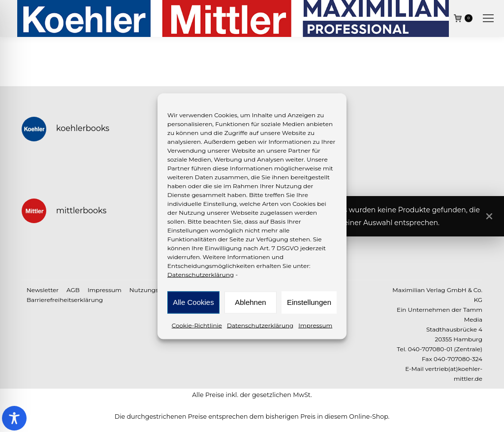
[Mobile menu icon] (488, 18)
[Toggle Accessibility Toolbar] (14, 418)
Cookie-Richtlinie (197, 325)
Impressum (315, 325)
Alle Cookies (193, 302)
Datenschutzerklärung (201, 274)
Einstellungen (309, 302)
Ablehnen (250, 302)
